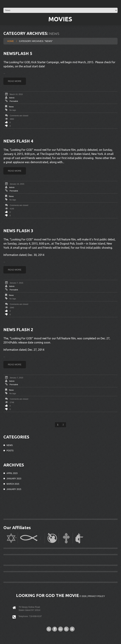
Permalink (14, 101)
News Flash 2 (18, 330)
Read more (15, 81)
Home (11, 41)
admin (12, 98)
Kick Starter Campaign (45, 62)
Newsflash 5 (18, 53)
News (11, 107)
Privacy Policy (96, 596)
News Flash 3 (18, 231)
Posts (10, 451)
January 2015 (14, 489)
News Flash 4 (18, 141)
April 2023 (12, 473)
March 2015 (13, 484)
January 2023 (14, 479)
